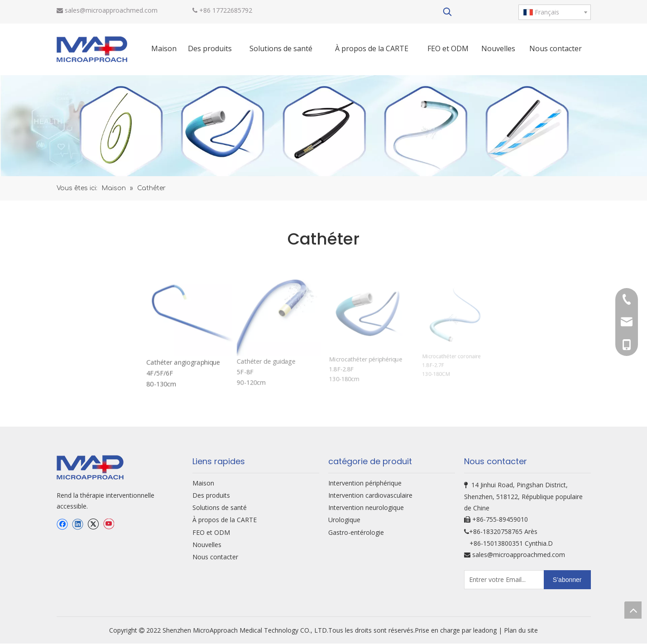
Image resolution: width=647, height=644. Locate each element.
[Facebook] (62, 524)
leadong (486, 630)
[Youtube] (108, 524)
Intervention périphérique (365, 483)
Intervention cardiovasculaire (370, 495)
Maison (203, 483)
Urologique (344, 520)
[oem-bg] (323, 126)
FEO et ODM (211, 532)
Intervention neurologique (366, 507)
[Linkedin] (78, 524)
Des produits (211, 495)
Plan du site (521, 630)
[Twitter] (93, 524)
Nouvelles (207, 545)
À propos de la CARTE (225, 520)
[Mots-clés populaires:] (447, 12)
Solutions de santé (220, 507)
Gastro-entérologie (356, 532)
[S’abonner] (567, 580)
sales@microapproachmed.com (111, 10)
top (633, 610)
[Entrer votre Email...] (500, 580)
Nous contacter (215, 557)
